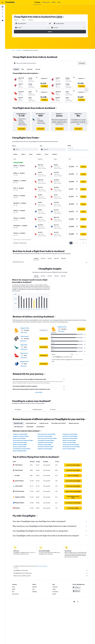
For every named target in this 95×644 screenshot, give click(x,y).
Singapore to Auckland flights (20, 434)
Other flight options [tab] (19, 427)
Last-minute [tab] (30, 69)
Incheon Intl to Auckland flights (70, 436)
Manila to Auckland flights (19, 438)
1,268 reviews (24, 349)
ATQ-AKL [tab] (50, 258)
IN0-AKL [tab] (36, 276)
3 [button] (77, 243)
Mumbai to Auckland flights (69, 440)
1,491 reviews (24, 332)
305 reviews (24, 366)
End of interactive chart (13, 308)
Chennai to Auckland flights (20, 447)
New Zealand (19, 50)
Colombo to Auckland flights (45, 445)
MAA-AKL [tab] (57, 258)
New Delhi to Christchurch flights (46, 447)
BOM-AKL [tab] (64, 258)
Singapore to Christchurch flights (21, 436)
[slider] (88, 150)
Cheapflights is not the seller (51, 570)
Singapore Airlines (25, 328)
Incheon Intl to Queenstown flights (71, 445)
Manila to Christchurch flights (20, 445)
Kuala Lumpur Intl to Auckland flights (47, 434)
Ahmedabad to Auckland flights (46, 442)
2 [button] (74, 243)
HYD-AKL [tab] (43, 258)
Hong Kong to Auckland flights (70, 434)
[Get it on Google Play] (77, 587)
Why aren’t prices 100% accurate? (51, 576)
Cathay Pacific (24, 345)
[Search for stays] (3, 10)
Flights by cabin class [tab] (74, 423)
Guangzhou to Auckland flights (70, 438)
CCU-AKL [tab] (36, 258)
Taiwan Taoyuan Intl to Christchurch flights (23, 440)
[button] (3, 2)
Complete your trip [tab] (44, 423)
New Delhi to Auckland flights (45, 436)
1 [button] (71, 243)
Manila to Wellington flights (20, 451)
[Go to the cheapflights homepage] (11, 2)
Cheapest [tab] (16, 69)
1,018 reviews (24, 358)
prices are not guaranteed (42, 566)
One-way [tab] (38, 69)
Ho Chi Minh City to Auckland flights (22, 449)
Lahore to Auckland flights (69, 449)
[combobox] (17, 20)
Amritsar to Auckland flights (69, 442)
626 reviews (24, 341)
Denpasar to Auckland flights (20, 442)
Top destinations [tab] (41, 427)
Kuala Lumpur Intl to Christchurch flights (47, 438)
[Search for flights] (3, 7)
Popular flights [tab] (30, 427)
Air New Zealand (25, 336)
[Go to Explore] (3, 16)
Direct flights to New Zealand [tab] (59, 423)
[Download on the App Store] (77, 591)
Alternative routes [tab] (18, 423)
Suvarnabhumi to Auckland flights (46, 440)
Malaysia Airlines (25, 362)
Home (13, 50)
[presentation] (64, 17)
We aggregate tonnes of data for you (51, 573)
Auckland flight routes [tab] (31, 423)
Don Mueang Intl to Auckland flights (71, 447)
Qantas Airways (24, 353)
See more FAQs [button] (39, 392)
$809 (59, 17)
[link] (22, 129)
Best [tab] (23, 69)
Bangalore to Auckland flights (45, 449)
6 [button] (84, 243)
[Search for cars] (3, 13)
